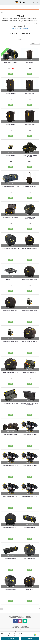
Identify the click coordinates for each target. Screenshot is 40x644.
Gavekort (26, 8)
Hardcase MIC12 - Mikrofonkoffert (29, 372)
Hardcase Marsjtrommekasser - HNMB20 (29, 279)
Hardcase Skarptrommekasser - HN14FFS (10, 497)
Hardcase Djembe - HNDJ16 (30, 124)
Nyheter (13, 8)
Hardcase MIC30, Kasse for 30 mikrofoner (11, 403)
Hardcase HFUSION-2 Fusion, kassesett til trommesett (30, 156)
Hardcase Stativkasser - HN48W (11, 558)
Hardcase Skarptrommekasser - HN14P (29, 497)
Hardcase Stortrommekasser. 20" (10, 590)
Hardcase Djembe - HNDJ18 (10, 155)
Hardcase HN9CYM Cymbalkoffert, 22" (30, 186)
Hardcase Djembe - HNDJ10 (10, 93)
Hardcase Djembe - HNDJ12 (30, 93)
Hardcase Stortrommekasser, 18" (30, 558)
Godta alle (30, 639)
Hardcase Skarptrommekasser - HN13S (30, 465)
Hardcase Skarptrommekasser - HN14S (10, 528)
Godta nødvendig (10, 639)
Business (22, 630)
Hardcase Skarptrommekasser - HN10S (30, 435)
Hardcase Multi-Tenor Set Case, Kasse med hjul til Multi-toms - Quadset (30, 404)
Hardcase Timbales (29, 590)
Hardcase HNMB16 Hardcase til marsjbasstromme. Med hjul (30, 218)
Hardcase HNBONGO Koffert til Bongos (10, 217)
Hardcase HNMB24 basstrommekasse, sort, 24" (10, 248)
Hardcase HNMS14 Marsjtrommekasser (29, 248)
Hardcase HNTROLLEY (10, 279)
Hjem (2, 12)
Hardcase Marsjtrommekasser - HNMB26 (11, 341)
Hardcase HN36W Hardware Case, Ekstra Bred (11, 186)
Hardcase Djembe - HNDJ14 (10, 124)
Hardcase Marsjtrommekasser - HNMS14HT (30, 341)
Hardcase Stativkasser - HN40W (29, 528)
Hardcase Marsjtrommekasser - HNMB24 (29, 310)
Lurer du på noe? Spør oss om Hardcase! (20, 28)
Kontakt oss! (19, 8)
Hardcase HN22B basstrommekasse (10, 62)
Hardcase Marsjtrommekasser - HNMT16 (10, 372)
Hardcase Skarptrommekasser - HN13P (11, 465)
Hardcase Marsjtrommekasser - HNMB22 (11, 310)
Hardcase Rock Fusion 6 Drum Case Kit (11, 435)
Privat (17, 630)
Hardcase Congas (29, 62)
